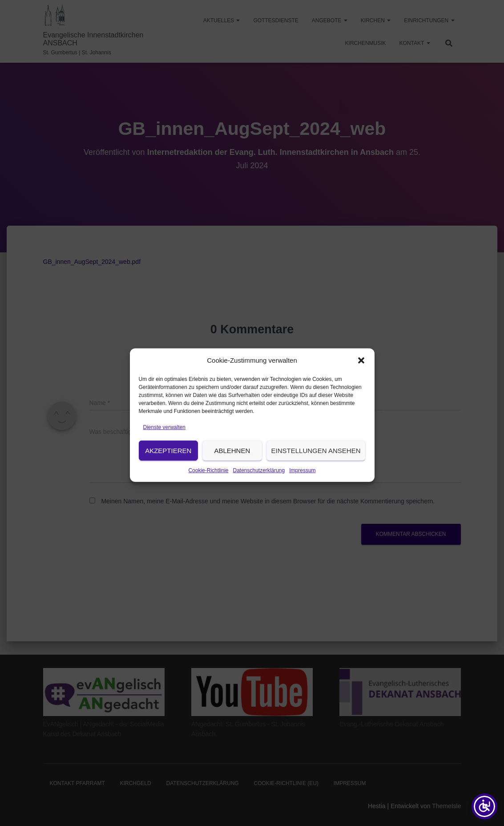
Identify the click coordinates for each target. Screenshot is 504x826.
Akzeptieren (168, 460)
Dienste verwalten (164, 437)
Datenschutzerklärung (259, 480)
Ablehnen (232, 460)
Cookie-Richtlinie (208, 480)
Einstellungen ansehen (316, 460)
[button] (361, 370)
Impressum (302, 480)
